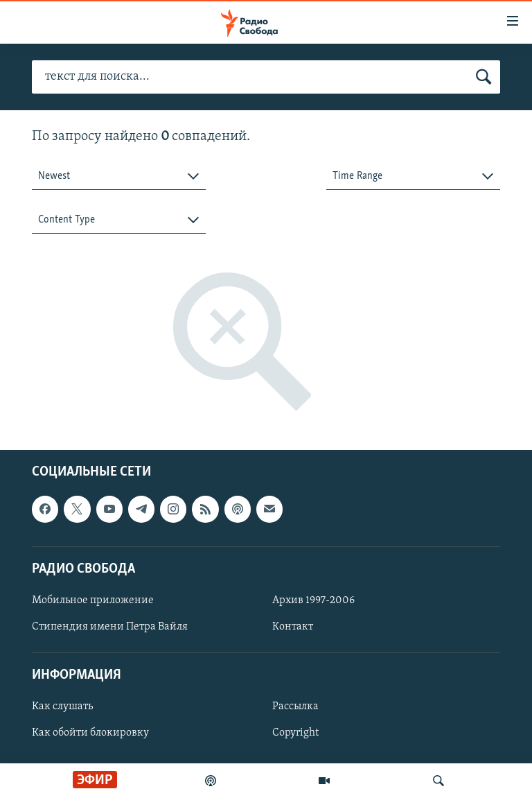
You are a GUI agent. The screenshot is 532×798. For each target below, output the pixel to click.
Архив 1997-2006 (313, 600)
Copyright (295, 734)
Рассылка (295, 707)
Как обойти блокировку (90, 734)
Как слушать (62, 707)
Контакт (293, 627)
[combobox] (119, 176)
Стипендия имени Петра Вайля (110, 627)
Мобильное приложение (93, 600)
